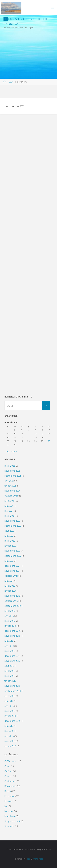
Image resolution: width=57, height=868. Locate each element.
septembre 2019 (13, 606)
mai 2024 (9, 511)
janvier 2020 (10, 591)
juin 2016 (9, 701)
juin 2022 (9, 561)
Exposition (10, 796)
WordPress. (38, 859)
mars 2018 (10, 651)
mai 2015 (9, 731)
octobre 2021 (11, 576)
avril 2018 (9, 646)
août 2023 (9, 531)
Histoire (8, 801)
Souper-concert (12, 821)
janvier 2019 (10, 626)
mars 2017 (10, 676)
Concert (8, 776)
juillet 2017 (10, 671)
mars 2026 (10, 466)
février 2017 (10, 681)
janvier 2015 (10, 746)
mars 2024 (10, 516)
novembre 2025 (12, 471)
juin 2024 (9, 506)
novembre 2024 (12, 491)
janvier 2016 (10, 716)
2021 (11, 82)
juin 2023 (9, 536)
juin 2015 (9, 726)
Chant (7, 766)
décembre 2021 (12, 566)
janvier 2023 (10, 546)
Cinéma (8, 771)
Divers (8, 791)
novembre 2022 (12, 551)
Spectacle (9, 826)
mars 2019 (10, 621)
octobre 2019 (11, 601)
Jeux (6, 806)
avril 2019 (9, 616)
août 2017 (9, 666)
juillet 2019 (10, 611)
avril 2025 (9, 481)
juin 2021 (9, 581)
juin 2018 (9, 641)
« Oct (7, 452)
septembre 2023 (13, 526)
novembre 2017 (12, 661)
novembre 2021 (12, 571)
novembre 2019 (12, 596)
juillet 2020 (10, 586)
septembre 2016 (13, 691)
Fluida (28, 859)
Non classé (10, 816)
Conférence (10, 781)
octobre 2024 (11, 496)
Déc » (14, 452)
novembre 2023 (12, 521)
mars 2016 (10, 711)
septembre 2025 (13, 476)
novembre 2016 (12, 686)
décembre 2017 (12, 656)
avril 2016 (9, 706)
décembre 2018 (12, 631)
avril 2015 (9, 736)
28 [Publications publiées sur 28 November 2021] (49, 441)
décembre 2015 (12, 721)
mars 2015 (10, 741)
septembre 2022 (13, 556)
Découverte (10, 786)
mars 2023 (10, 541)
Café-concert (11, 761)
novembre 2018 (12, 636)
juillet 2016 (10, 696)
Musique (9, 811)
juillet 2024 (10, 501)
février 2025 (10, 486)
